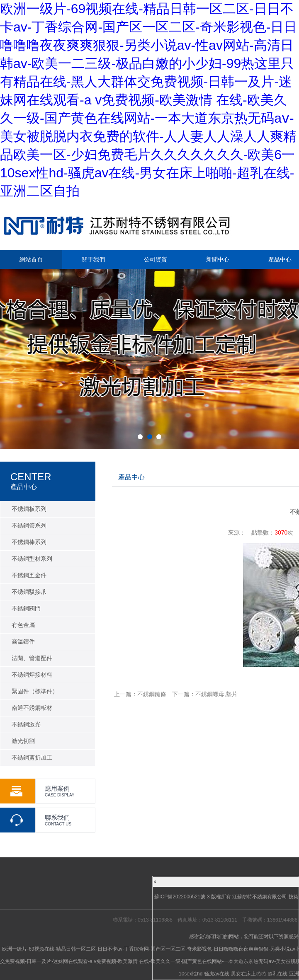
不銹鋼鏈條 (152, 694)
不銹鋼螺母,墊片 (216, 694)
